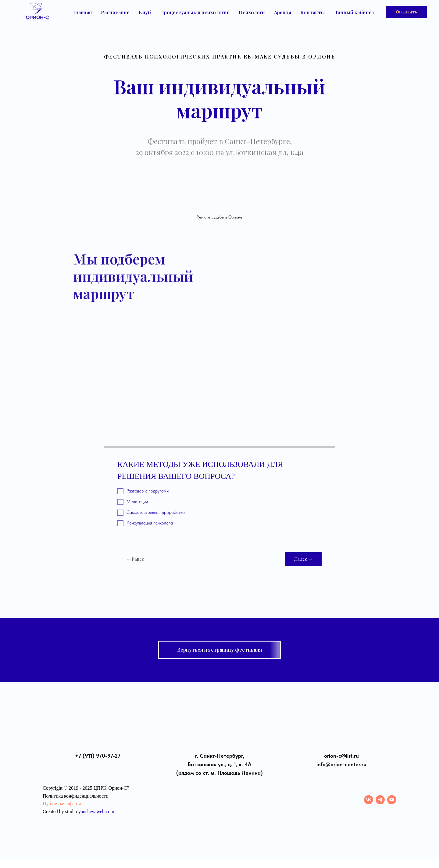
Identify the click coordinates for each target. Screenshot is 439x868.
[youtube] (392, 800)
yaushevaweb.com (96, 811)
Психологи (252, 12)
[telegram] (380, 800)
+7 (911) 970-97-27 (98, 756)
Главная (82, 12)
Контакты (312, 12)
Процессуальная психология (195, 12)
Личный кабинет (354, 12)
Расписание (115, 12)
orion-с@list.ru (341, 756)
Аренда (283, 12)
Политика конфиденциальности (76, 796)
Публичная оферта (62, 804)
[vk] (369, 800)
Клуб (145, 12)
